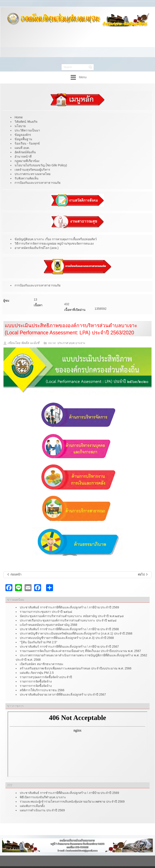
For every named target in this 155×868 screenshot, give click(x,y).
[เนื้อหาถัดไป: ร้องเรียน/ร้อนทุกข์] (143, 575)
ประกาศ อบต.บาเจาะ (71, 343)
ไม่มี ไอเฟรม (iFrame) (77, 744)
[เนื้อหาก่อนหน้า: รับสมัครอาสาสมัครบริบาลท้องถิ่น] (14, 575)
